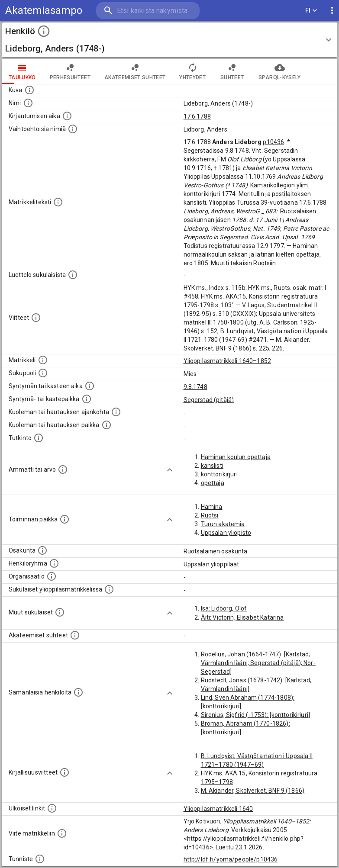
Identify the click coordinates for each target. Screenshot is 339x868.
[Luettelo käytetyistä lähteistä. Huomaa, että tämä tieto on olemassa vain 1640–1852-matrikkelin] (36, 318)
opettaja (213, 483)
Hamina (212, 507)
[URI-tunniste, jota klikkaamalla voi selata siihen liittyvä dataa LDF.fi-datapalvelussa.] (40, 859)
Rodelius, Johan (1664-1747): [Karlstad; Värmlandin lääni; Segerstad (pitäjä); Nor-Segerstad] (258, 663)
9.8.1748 (195, 387)
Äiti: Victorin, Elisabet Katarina (242, 617)
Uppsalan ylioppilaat (211, 564)
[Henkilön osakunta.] (42, 550)
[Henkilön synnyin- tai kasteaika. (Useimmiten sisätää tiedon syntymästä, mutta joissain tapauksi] (90, 386)
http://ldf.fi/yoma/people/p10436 (231, 859)
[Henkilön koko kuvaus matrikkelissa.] (58, 202)
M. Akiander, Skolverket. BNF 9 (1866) (253, 791)
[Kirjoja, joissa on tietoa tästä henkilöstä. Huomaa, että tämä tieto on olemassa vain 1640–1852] (65, 772)
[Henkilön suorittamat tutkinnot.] (39, 438)
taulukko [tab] (22, 71)
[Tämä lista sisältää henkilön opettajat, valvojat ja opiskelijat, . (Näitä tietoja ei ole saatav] (75, 635)
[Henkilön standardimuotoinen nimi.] (28, 103)
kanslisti (212, 466)
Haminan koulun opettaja (236, 457)
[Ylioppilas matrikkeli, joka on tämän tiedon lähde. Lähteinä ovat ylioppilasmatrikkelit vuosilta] (43, 360)
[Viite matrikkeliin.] (62, 833)
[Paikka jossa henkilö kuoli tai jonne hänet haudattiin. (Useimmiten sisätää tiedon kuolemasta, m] (107, 425)
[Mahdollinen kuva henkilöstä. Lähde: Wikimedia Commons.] (29, 90)
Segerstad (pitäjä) (209, 400)
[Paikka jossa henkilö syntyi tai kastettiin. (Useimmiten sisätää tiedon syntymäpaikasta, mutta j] (87, 399)
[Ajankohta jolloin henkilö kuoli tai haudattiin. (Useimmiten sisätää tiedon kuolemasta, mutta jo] (116, 412)
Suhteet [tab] (232, 71)
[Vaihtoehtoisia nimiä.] (73, 129)
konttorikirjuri (219, 474)
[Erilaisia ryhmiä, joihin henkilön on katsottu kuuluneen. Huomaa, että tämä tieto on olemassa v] (54, 563)
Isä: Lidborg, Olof (224, 608)
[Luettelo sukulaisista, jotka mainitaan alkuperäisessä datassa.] (73, 275)
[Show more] (170, 470)
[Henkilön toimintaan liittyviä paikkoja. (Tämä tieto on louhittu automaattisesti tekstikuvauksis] (65, 519)
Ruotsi (210, 515)
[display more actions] (332, 11)
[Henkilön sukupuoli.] (43, 373)
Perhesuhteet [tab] (70, 71)
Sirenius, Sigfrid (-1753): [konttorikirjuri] (256, 715)
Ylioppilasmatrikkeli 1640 (218, 809)
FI (311, 11)
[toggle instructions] (44, 31)
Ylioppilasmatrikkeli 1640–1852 (228, 361)
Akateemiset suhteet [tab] (135, 71)
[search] (148, 11)
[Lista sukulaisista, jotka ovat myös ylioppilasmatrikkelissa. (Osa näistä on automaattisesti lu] (109, 589)
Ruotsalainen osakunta (216, 551)
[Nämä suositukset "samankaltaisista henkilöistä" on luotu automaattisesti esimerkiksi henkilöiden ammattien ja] (78, 692)
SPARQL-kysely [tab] (279, 71)
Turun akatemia (223, 524)
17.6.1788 (197, 116)
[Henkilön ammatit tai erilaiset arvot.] (63, 469)
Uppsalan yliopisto (226, 533)
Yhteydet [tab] (192, 71)
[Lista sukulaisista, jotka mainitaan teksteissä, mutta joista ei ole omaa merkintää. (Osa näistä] (60, 612)
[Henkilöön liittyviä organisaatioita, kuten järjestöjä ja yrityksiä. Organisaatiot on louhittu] (52, 576)
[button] (169, 40)
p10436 (273, 142)
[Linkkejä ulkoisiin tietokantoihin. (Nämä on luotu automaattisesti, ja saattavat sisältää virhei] (52, 808)
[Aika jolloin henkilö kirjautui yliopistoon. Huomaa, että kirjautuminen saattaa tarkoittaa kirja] (67, 116)
